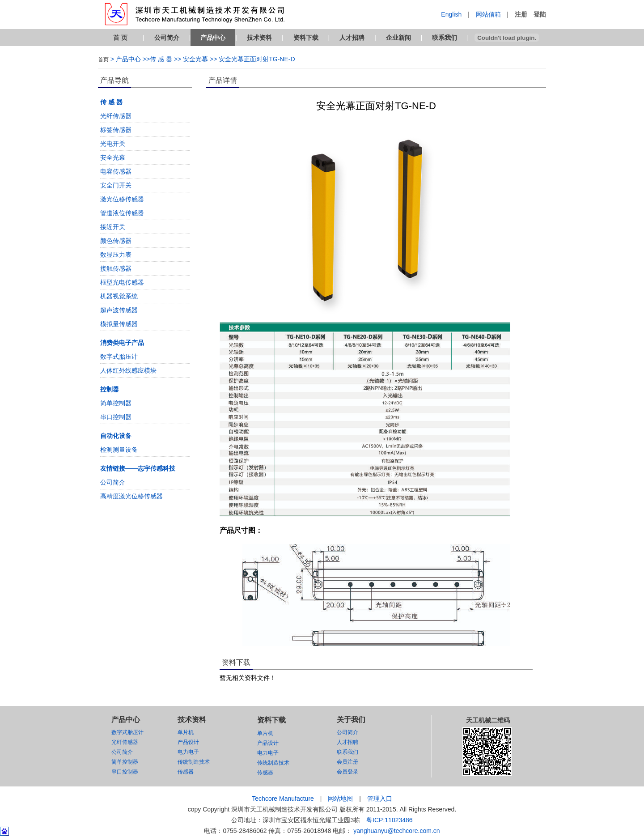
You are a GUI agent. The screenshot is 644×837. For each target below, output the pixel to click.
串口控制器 (116, 417)
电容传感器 (116, 171)
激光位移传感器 (122, 199)
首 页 (120, 38)
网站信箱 (488, 14)
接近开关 (113, 227)
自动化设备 (116, 436)
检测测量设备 (119, 450)
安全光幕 (113, 157)
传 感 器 (111, 102)
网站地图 (340, 799)
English (451, 14)
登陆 (540, 14)
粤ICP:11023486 (390, 820)
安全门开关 (116, 185)
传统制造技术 (194, 762)
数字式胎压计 (119, 357)
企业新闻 (398, 38)
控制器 (110, 389)
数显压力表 (116, 255)
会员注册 (347, 762)
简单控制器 (116, 403)
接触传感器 (116, 268)
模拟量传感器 (119, 324)
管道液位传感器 (122, 213)
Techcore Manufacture (283, 799)
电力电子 (188, 752)
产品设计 (188, 742)
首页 (103, 59)
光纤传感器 (116, 116)
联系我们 (445, 38)
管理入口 (380, 799)
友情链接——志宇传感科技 (138, 468)
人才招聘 (352, 38)
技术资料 (259, 38)
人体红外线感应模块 (128, 370)
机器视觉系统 (119, 296)
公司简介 (167, 38)
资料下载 (306, 38)
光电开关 (113, 144)
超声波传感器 (119, 310)
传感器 (186, 772)
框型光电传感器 (122, 282)
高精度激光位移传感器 (131, 496)
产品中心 (213, 38)
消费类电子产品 (122, 343)
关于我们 (351, 720)
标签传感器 (116, 130)
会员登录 (347, 772)
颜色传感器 (116, 241)
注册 (521, 14)
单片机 (186, 732)
